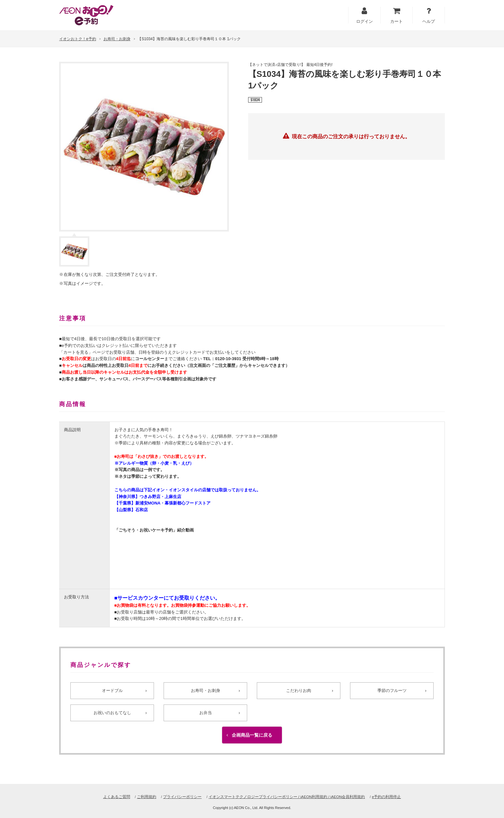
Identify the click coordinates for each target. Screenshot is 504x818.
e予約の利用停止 (397, 797)
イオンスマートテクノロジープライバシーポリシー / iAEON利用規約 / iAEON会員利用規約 (289, 797)
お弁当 (205, 718)
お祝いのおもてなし (112, 718)
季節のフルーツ (392, 691)
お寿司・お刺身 (117, 39)
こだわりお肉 (299, 691)
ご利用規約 (138, 797)
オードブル (112, 691)
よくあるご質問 (106, 797)
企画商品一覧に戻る (252, 745)
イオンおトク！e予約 (78, 39)
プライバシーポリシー (176, 797)
